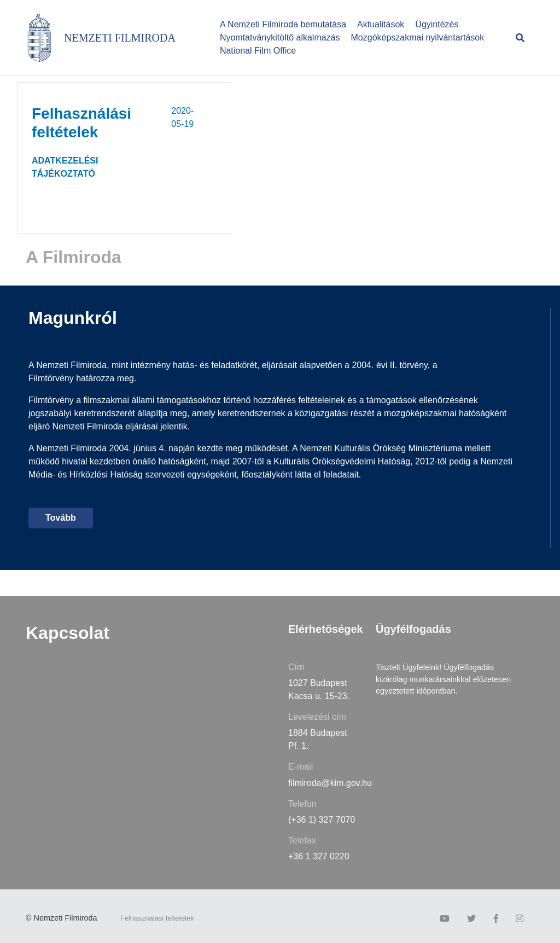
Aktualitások (381, 24)
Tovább (61, 518)
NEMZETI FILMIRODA (120, 38)
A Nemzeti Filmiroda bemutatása (283, 24)
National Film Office (258, 51)
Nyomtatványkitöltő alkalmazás (280, 37)
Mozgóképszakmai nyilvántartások (418, 37)
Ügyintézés (437, 24)
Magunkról (73, 318)
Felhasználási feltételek (157, 918)
